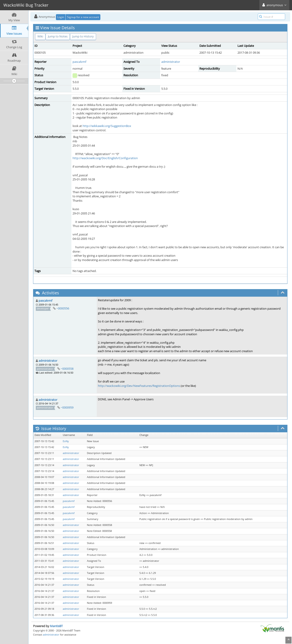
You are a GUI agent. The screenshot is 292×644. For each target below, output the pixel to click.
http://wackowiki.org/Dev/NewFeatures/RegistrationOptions (139, 386)
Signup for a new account (83, 17)
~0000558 (67, 369)
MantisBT (56, 626)
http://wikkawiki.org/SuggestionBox (107, 126)
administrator (171, 62)
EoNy (66, 441)
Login (61, 17)
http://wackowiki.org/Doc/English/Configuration (105, 158)
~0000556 (63, 308)
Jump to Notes (58, 36)
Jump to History (83, 36)
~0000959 (67, 407)
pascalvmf (79, 62)
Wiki (40, 36)
